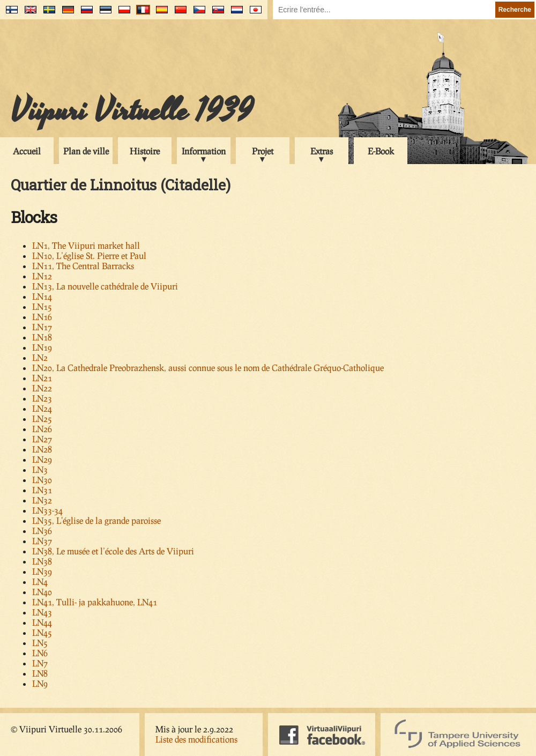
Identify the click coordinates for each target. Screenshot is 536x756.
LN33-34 (47, 510)
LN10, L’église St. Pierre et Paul (89, 255)
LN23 (42, 398)
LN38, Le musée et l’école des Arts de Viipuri (113, 551)
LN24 (42, 408)
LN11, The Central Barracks (83, 266)
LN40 (42, 592)
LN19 (42, 347)
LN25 (42, 418)
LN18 (42, 337)
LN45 (42, 632)
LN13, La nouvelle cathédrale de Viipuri (105, 286)
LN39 (42, 571)
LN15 (42, 306)
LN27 (42, 439)
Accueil (27, 151)
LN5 (40, 643)
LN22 (42, 388)
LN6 (40, 653)
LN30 (42, 480)
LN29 (42, 459)
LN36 (42, 531)
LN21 (42, 378)
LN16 (42, 317)
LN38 (42, 561)
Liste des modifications (196, 739)
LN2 (40, 357)
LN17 (42, 327)
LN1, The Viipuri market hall (86, 245)
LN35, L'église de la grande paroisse (96, 520)
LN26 (42, 429)
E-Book (381, 151)
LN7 (40, 663)
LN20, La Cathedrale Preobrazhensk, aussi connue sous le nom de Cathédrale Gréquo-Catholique (208, 368)
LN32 (42, 500)
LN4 (40, 581)
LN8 (40, 673)
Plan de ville (86, 151)
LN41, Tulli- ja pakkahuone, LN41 (95, 602)
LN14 (42, 296)
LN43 (42, 612)
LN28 (42, 449)
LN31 (42, 490)
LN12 (42, 276)
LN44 (42, 622)
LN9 (40, 683)
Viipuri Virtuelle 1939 (132, 111)
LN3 (40, 469)
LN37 (42, 541)
